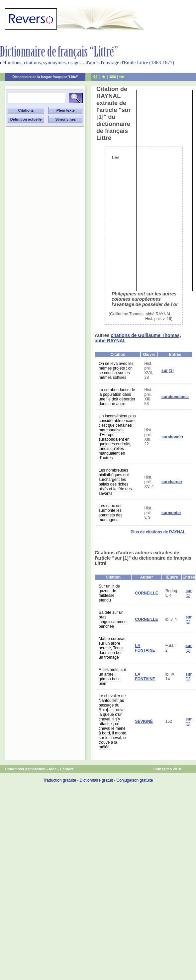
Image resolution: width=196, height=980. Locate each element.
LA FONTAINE (145, 648)
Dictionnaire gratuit (96, 780)
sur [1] (168, 371)
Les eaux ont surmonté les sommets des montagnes (110, 513)
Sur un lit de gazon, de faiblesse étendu (109, 593)
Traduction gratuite (59, 780)
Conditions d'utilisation (25, 769)
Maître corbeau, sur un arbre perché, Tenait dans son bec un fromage (113, 648)
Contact (67, 769)
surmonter (171, 513)
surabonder (172, 437)
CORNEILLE (146, 593)
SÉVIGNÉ (144, 721)
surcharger (172, 482)
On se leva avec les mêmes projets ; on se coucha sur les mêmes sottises (116, 371)
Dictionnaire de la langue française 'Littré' (45, 77)
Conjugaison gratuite (135, 780)
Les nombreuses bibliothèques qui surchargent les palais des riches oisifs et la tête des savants (115, 482)
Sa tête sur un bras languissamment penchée (113, 619)
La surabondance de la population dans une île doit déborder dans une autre (117, 397)
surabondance (175, 397)
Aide (52, 769)
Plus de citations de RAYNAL (158, 532)
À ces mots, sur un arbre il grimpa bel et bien (112, 677)
